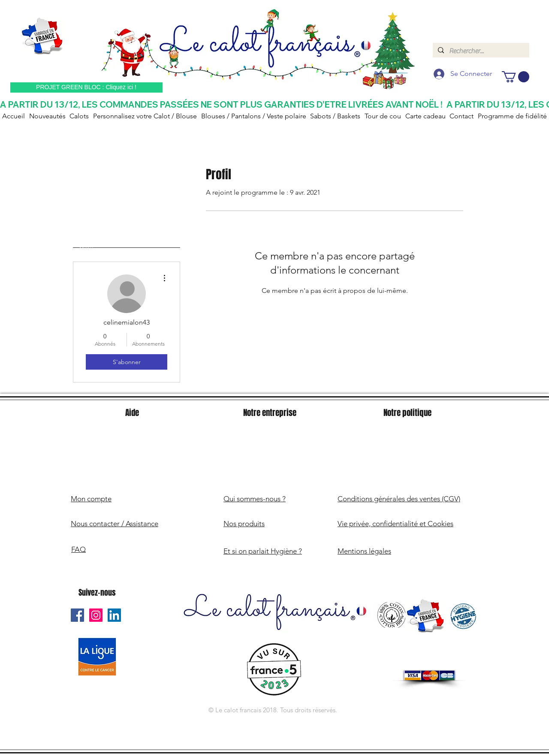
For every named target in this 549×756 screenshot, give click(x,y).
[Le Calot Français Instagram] (96, 615)
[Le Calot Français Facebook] (77, 615)
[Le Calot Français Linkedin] (114, 615)
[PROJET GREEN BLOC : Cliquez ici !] (86, 87)
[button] (516, 77)
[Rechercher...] (480, 51)
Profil (87, 248)
